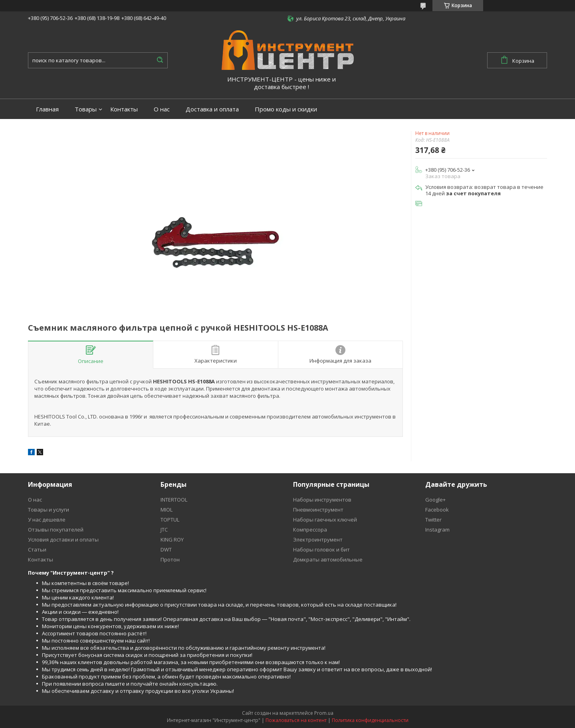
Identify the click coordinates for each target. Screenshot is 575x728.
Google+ (435, 500)
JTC (164, 530)
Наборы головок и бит (321, 549)
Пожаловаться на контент (296, 720)
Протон (170, 559)
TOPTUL (170, 520)
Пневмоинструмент (318, 510)
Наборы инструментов (322, 500)
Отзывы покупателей (56, 530)
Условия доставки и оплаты (63, 540)
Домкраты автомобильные (328, 559)
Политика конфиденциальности (370, 720)
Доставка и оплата (212, 109)
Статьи (37, 549)
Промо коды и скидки (286, 109)
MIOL (167, 510)
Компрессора (310, 530)
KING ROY (172, 540)
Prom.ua (324, 713)
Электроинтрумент (318, 540)
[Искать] (160, 60)
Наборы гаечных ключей (325, 520)
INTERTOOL (174, 500)
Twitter (433, 520)
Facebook (437, 510)
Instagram (437, 530)
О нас (162, 109)
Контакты (124, 109)
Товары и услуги (49, 510)
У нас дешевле (47, 520)
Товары (86, 109)
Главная (47, 109)
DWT (166, 549)
